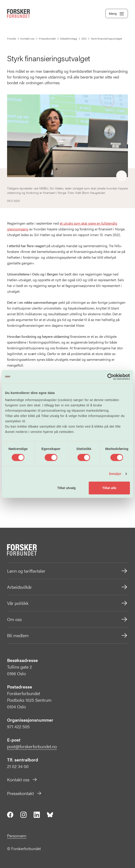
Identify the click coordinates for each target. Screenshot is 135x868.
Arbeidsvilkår (67, 587)
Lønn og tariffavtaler (67, 571)
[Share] (121, 176)
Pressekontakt (24, 793)
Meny (117, 14)
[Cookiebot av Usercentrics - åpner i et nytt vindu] (111, 377)
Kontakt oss (22, 779)
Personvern (17, 836)
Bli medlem (67, 635)
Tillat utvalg (67, 488)
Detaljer (115, 474)
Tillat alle (109, 488)
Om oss (67, 619)
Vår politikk (67, 603)
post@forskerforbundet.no (32, 746)
